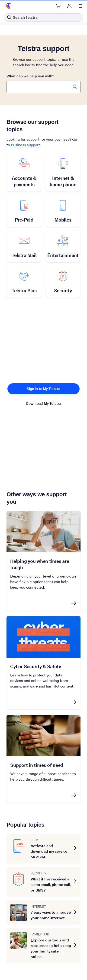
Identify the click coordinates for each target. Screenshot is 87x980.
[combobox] (43, 87)
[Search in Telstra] (43, 18)
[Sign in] (69, 6)
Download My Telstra (43, 403)
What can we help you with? (30, 76)
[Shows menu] (81, 6)
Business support (25, 145)
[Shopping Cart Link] (58, 6)
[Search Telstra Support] (75, 87)
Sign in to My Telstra (43, 389)
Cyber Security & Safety (35, 667)
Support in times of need (37, 765)
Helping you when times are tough (40, 564)
